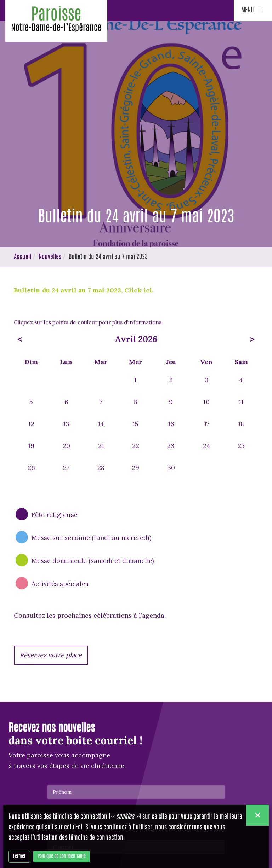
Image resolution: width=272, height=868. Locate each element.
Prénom (62, 792)
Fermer (19, 857)
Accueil (22, 257)
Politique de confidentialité (62, 857)
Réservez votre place (51, 655)
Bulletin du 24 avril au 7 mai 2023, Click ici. (84, 290)
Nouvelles (50, 257)
